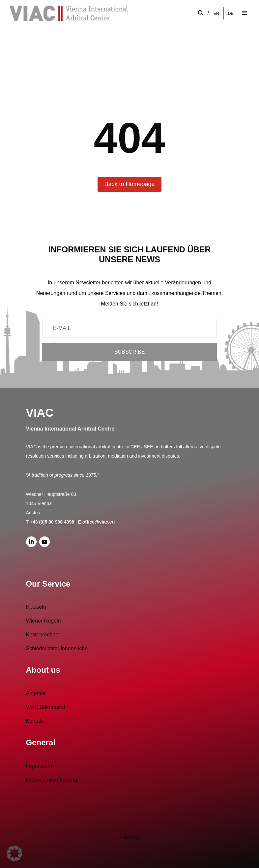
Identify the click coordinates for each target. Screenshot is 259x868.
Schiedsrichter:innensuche (57, 648)
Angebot (36, 693)
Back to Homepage (129, 184)
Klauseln (36, 607)
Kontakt (35, 721)
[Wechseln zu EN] (216, 13)
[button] (14, 853)
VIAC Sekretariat (46, 707)
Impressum (39, 766)
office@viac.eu (99, 522)
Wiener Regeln (43, 621)
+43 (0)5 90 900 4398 (52, 522)
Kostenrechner (43, 635)
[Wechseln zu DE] (231, 13)
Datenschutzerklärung (52, 780)
